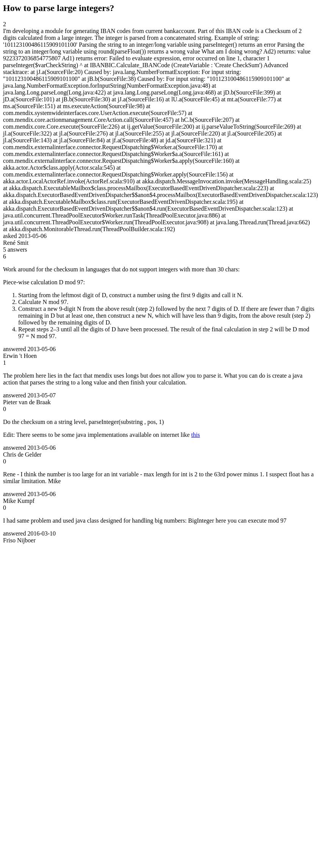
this (195, 435)
